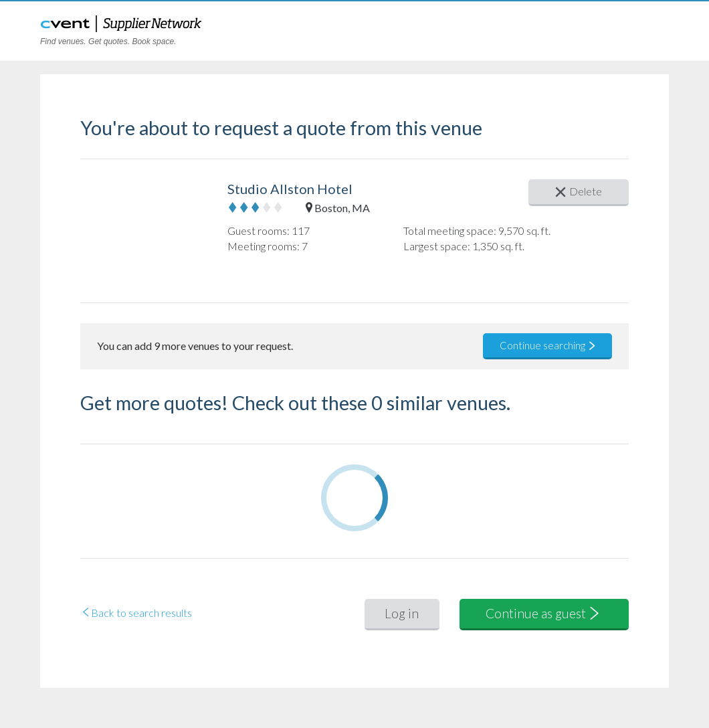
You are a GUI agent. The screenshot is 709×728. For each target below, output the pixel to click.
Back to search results (136, 613)
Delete (579, 191)
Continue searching (548, 345)
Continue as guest (544, 613)
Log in (402, 613)
